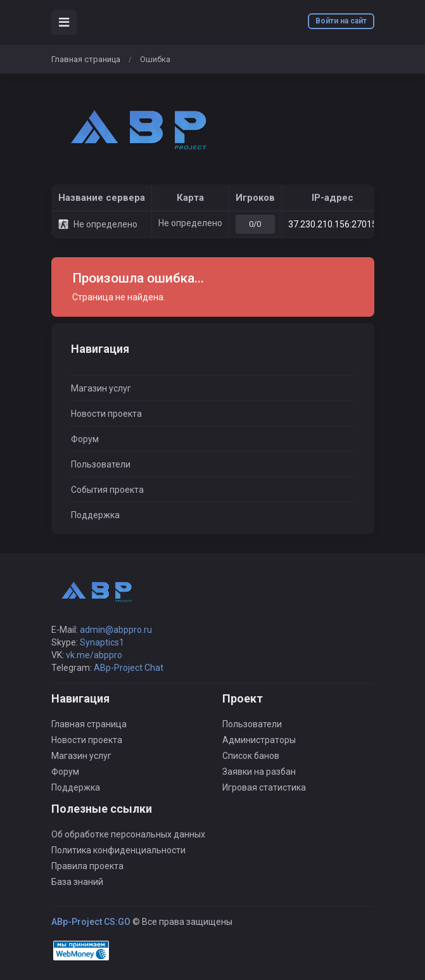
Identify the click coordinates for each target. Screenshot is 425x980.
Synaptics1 (102, 642)
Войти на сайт (341, 21)
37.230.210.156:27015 (333, 224)
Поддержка (95, 515)
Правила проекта (87, 866)
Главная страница (86, 59)
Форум (85, 439)
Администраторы (259, 740)
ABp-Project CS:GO (91, 922)
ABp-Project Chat (129, 668)
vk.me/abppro (94, 655)
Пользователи (101, 464)
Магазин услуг (101, 388)
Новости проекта (106, 414)
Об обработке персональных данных (128, 834)
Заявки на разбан (259, 772)
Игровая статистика (264, 787)
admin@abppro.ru (116, 630)
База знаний (77, 882)
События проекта (107, 490)
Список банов (251, 756)
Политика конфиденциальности (118, 850)
